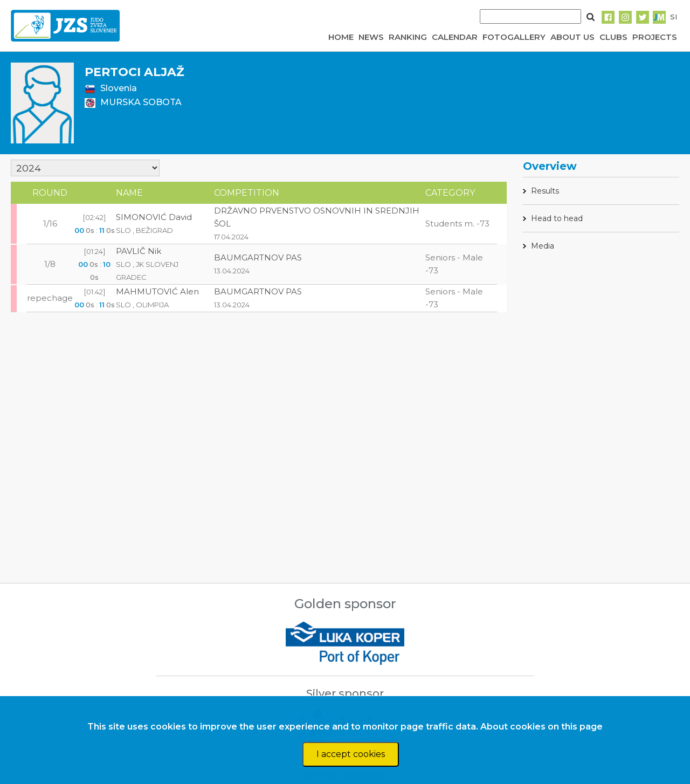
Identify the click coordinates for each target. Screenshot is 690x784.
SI (674, 17)
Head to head (557, 218)
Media (543, 246)
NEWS (371, 37)
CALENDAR (455, 37)
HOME (341, 37)
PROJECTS (655, 37)
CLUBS (613, 37)
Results (545, 191)
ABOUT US (572, 37)
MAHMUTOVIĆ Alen (157, 291)
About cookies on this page (541, 727)
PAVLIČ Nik (139, 251)
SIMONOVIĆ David (154, 217)
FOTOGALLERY (514, 37)
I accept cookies (351, 754)
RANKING (408, 37)
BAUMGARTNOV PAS (258, 257)
